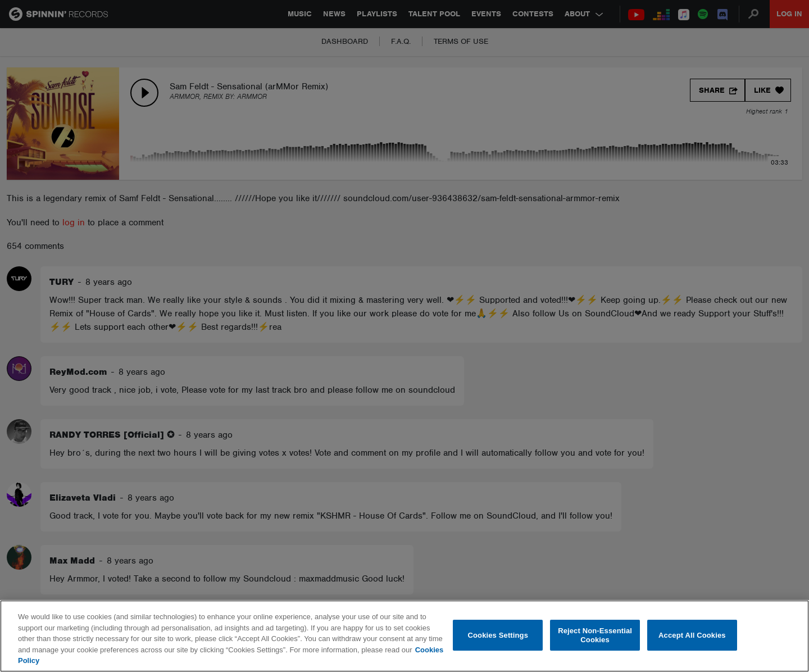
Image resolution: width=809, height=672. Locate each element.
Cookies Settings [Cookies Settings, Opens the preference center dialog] (498, 635)
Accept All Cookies (692, 635)
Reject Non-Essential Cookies (595, 635)
